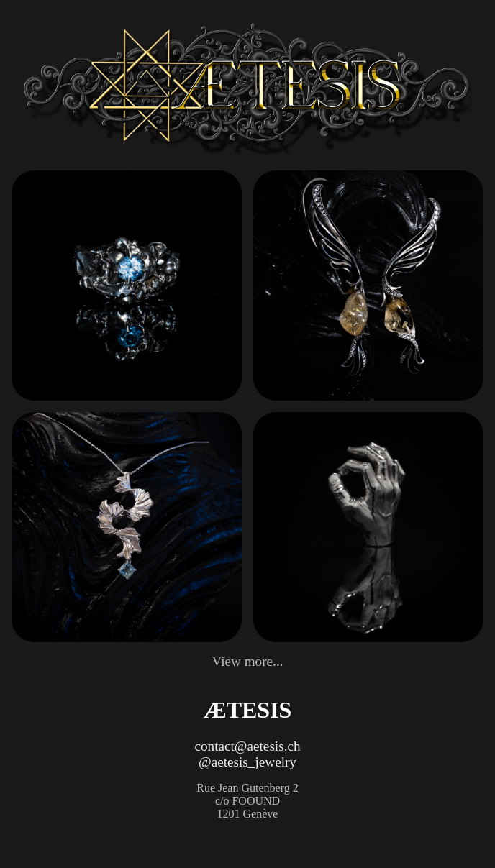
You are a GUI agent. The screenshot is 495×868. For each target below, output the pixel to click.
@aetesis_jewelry (247, 762)
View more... (247, 661)
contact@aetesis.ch (247, 746)
